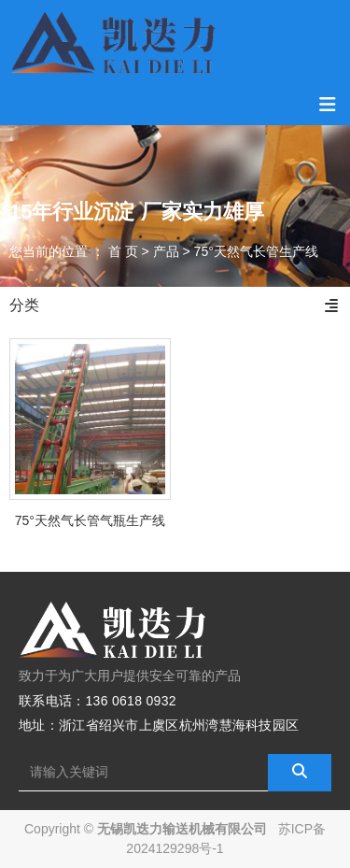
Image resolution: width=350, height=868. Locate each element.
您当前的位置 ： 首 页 (76, 251)
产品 (166, 251)
